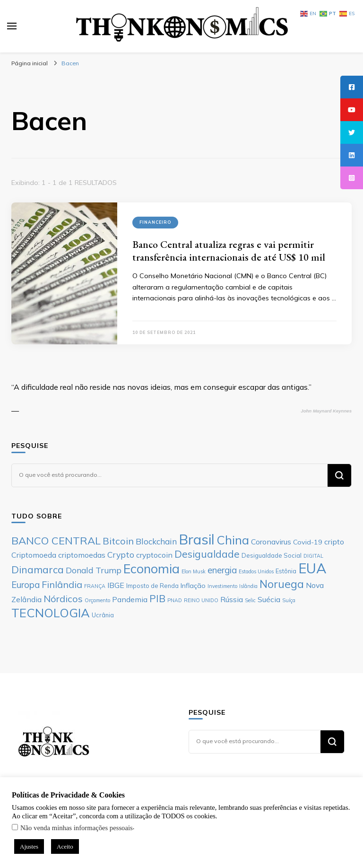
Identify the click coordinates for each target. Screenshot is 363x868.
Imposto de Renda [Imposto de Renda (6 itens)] (152, 586)
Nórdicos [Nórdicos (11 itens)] (63, 599)
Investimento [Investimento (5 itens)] (222, 586)
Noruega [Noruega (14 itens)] (282, 584)
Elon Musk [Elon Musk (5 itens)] (194, 571)
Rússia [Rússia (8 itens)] (232, 599)
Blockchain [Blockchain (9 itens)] (156, 541)
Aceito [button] (65, 846)
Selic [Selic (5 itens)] (250, 600)
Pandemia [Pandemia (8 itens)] (130, 599)
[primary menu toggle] (12, 26)
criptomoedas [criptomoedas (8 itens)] (82, 555)
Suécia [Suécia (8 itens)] (269, 599)
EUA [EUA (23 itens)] (312, 568)
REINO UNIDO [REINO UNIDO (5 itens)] (201, 600)
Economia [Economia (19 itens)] (151, 569)
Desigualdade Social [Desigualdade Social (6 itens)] (272, 555)
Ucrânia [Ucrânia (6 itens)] (103, 615)
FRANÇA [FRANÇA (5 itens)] (95, 586)
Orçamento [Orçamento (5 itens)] (97, 600)
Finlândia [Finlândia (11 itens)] (62, 584)
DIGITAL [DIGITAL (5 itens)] (313, 556)
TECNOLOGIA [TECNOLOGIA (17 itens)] (51, 613)
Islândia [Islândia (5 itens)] (248, 586)
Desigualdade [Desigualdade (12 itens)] (207, 554)
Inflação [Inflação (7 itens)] (193, 586)
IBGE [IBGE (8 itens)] (116, 585)
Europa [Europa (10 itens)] (26, 585)
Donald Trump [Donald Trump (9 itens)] (94, 570)
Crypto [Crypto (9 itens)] (121, 554)
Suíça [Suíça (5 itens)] (289, 600)
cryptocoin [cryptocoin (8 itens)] (154, 555)
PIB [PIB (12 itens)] (157, 598)
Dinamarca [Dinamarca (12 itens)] (38, 570)
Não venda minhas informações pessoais (77, 828)
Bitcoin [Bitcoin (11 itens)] (118, 541)
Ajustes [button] (29, 846)
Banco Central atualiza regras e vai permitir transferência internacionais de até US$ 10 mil (229, 251)
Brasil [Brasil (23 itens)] (197, 539)
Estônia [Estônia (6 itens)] (286, 571)
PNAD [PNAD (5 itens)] (175, 600)
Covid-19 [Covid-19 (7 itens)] (308, 542)
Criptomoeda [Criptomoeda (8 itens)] (34, 555)
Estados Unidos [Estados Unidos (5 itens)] (256, 571)
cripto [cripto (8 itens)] (334, 542)
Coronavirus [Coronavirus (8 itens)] (271, 542)
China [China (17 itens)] (233, 540)
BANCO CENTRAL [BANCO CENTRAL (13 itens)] (56, 541)
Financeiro (155, 222)
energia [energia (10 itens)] (222, 570)
